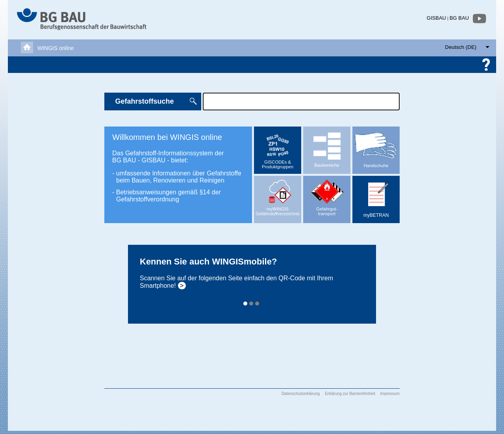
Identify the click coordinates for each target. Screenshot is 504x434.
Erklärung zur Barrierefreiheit (350, 394)
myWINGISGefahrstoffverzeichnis (278, 196)
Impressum (390, 394)
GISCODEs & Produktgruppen (278, 150)
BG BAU (459, 18)
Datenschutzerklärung (301, 394)
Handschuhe (376, 147)
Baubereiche (327, 147)
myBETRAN (376, 197)
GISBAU (436, 18)
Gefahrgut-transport (327, 196)
